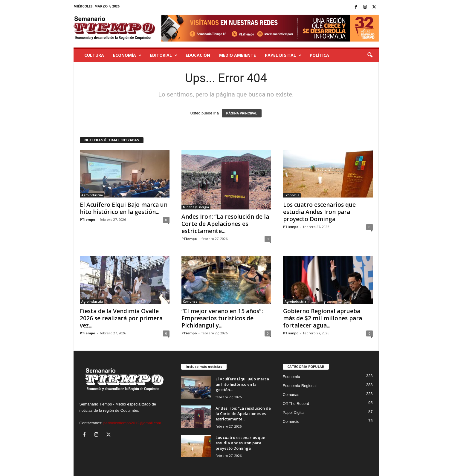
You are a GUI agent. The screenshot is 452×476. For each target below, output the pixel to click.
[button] (370, 55)
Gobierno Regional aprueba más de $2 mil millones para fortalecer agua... (323, 318)
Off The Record (296, 404)
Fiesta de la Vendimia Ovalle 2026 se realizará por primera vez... (121, 318)
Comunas (190, 301)
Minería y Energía (196, 207)
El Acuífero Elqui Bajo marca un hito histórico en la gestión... (124, 208)
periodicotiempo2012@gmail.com (132, 423)
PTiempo (87, 219)
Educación (198, 55)
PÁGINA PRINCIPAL (242, 113)
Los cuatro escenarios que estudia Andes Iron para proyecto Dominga (319, 212)
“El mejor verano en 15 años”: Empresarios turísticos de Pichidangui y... (222, 318)
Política (319, 55)
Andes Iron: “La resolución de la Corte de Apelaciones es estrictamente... (225, 224)
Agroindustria (92, 195)
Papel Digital (283, 55)
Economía (127, 55)
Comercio (291, 421)
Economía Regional (300, 386)
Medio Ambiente (238, 55)
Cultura (94, 55)
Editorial (164, 55)
